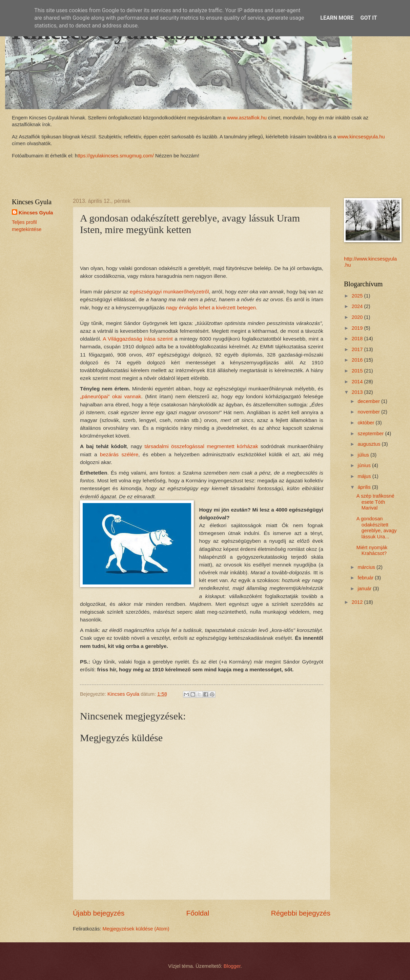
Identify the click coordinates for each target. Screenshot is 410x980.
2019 (358, 328)
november (369, 412)
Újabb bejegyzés (99, 913)
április (365, 487)
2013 (358, 392)
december (369, 401)
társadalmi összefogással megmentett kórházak (201, 446)
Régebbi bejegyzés (301, 913)
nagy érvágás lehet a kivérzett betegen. (212, 308)
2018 (358, 339)
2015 (358, 371)
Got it (368, 18)
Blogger (232, 966)
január (365, 589)
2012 (358, 602)
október (366, 423)
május (365, 476)
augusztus (370, 444)
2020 (358, 317)
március (367, 567)
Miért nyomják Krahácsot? (372, 551)
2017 (358, 349)
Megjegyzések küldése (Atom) (136, 929)
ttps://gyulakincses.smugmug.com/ (116, 156)
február (366, 578)
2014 (358, 382)
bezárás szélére (119, 454)
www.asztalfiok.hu (246, 118)
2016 (358, 360)
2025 (358, 296)
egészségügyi (169, 292)
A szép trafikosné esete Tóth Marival (375, 502)
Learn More (337, 18)
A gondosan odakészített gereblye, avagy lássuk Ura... (377, 528)
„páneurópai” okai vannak (110, 396)
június (365, 465)
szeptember (371, 434)
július (364, 455)
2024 (358, 306)
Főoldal (198, 913)
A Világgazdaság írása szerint (138, 339)
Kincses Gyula (36, 213)
